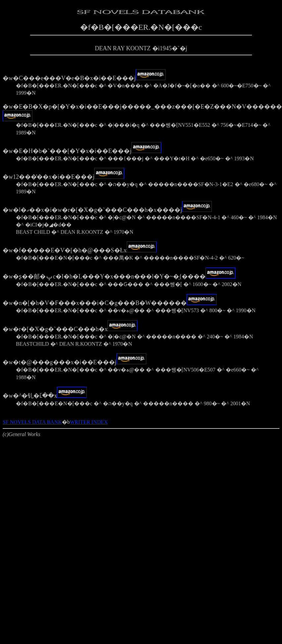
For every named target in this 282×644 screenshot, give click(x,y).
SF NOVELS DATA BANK (32, 422)
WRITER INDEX (89, 422)
